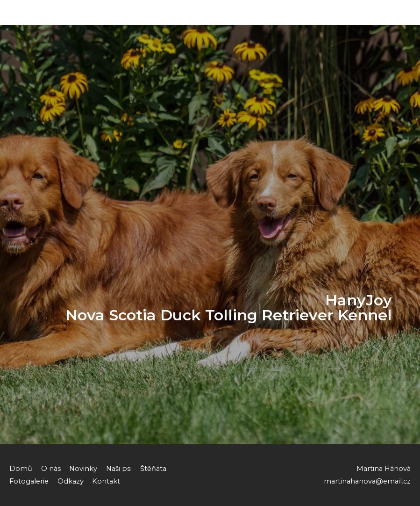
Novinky (83, 469)
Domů (21, 469)
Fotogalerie (29, 481)
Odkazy (71, 481)
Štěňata (153, 469)
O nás (51, 469)
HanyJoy (31, 13)
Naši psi (119, 469)
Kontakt (106, 481)
